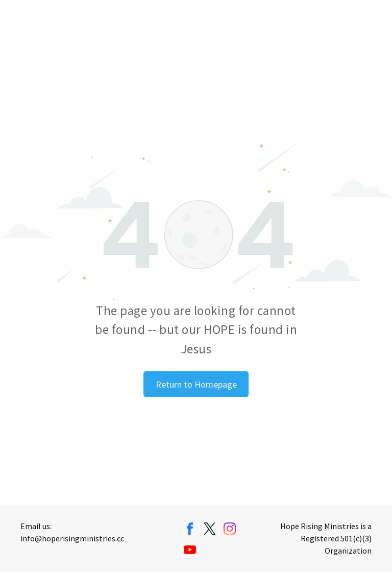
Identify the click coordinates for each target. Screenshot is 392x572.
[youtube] (190, 551)
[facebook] (190, 530)
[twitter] (210, 530)
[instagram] (230, 530)
